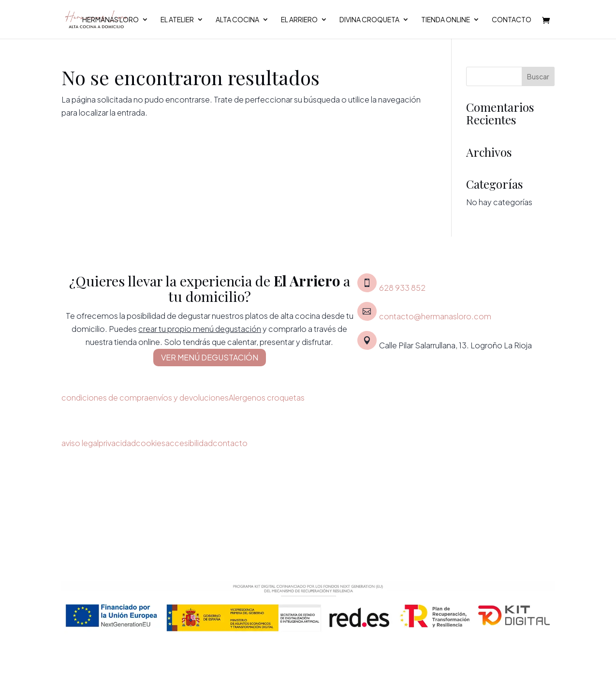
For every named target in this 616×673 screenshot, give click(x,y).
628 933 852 (402, 288)
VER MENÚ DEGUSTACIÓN (210, 357)
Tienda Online (446, 20)
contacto (230, 443)
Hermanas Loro (110, 20)
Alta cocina (237, 20)
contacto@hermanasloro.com (435, 316)
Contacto (512, 20)
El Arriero (299, 20)
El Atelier (177, 20)
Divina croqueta (369, 20)
